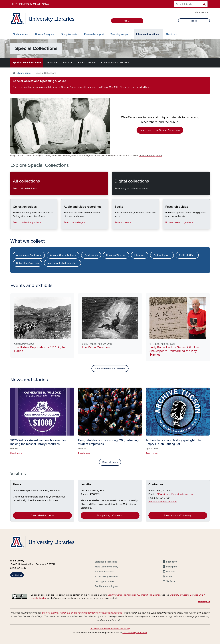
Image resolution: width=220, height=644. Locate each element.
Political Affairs (187, 255)
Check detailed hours (42, 515)
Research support (94, 34)
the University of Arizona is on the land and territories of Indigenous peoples (82, 613)
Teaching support (120, 34)
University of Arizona (27, 263)
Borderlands (91, 255)
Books (114, 227)
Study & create (69, 34)
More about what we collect (63, 263)
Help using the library (107, 567)
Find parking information (110, 515)
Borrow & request (45, 34)
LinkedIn (171, 572)
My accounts (201, 12)
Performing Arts (162, 255)
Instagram (172, 567)
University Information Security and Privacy (110, 629)
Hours (17, 484)
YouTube (171, 581)
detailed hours (144, 87)
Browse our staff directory (178, 515)
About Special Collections (115, 63)
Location (87, 484)
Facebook (172, 562)
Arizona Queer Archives (63, 255)
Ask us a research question (163, 502)
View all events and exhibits (110, 369)
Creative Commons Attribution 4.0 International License (134, 595)
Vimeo (170, 577)
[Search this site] (188, 4)
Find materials (21, 34)
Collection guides (13, 227)
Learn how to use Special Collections (160, 130)
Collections (52, 63)
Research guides (165, 227)
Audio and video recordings (64, 227)
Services (68, 63)
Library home (24, 73)
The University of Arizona (135, 633)
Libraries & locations (147, 34)
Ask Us (127, 21)
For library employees (107, 586)
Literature (140, 255)
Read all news (110, 462)
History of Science (116, 255)
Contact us (156, 484)
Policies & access (104, 572)
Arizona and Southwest (29, 255)
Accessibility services (106, 577)
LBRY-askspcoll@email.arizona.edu (174, 494)
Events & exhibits (87, 63)
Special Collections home (27, 63)
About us (170, 34)
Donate (194, 21)
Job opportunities (104, 581)
